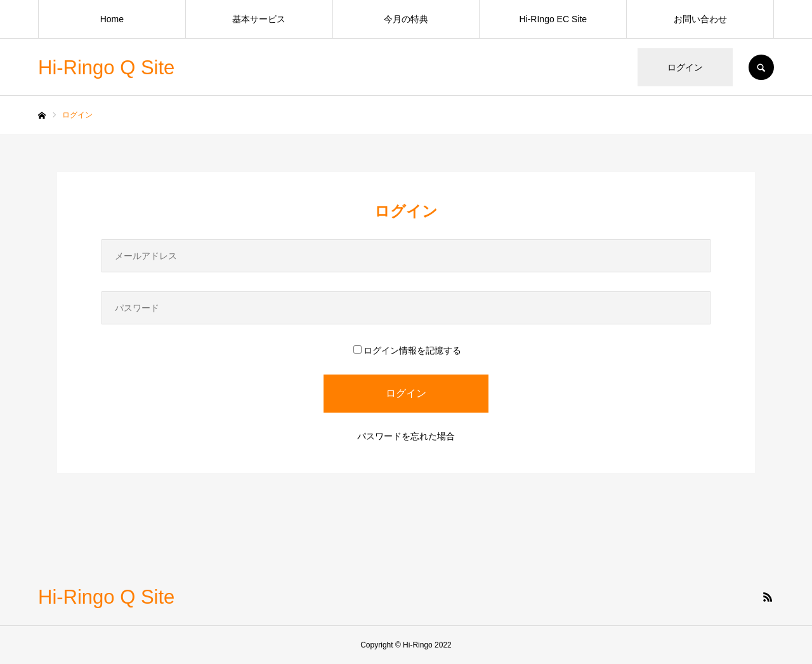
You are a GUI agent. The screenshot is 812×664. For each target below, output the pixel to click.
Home (112, 19)
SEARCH (761, 67)
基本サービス (259, 19)
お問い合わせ (700, 19)
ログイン (685, 67)
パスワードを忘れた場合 (406, 436)
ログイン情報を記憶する (407, 350)
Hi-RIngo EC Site (553, 19)
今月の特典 (406, 19)
